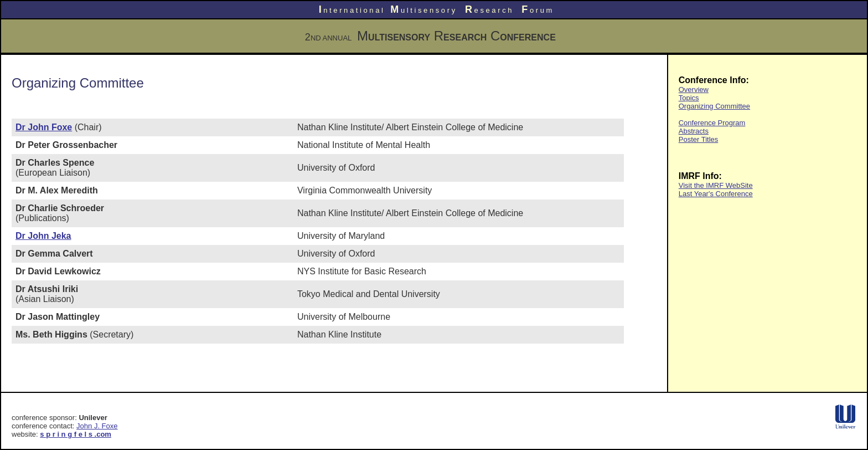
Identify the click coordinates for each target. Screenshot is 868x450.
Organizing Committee (714, 106)
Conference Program (712, 123)
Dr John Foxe (44, 127)
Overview (694, 90)
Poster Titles (699, 139)
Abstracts (694, 131)
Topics (689, 98)
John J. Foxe (97, 426)
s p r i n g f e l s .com (76, 434)
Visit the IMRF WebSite (716, 185)
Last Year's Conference (716, 194)
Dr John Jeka (43, 236)
